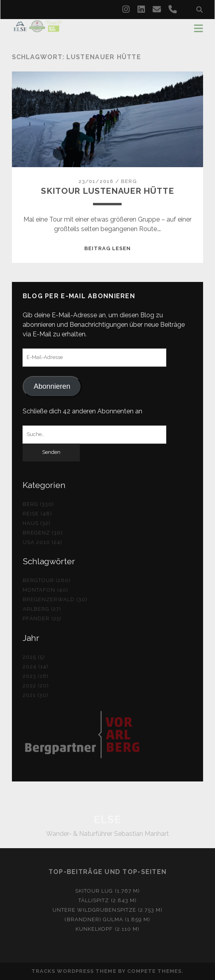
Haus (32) (37, 523)
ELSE (107, 820)
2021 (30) (36, 695)
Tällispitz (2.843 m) (107, 900)
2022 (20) (36, 686)
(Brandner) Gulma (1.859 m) (107, 919)
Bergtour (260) (47, 580)
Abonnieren (52, 386)
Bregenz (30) (43, 533)
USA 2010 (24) (43, 542)
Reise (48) (37, 514)
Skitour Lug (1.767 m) (107, 891)
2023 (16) (36, 676)
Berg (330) (38, 504)
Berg (129, 181)
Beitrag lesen (108, 248)
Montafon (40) (46, 590)
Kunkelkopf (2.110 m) (107, 929)
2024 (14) (36, 667)
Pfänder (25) (42, 618)
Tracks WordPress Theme (74, 971)
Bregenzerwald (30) (55, 599)
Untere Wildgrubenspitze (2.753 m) (107, 910)
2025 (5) (34, 657)
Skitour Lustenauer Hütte (107, 191)
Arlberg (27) (42, 609)
